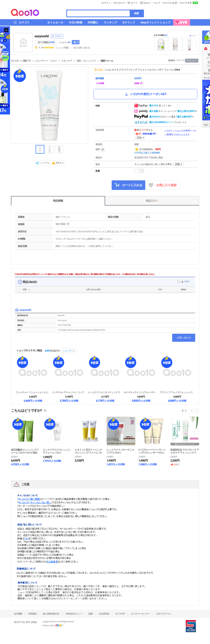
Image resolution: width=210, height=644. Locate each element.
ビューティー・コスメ (46, 61)
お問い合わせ (184, 338)
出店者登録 (104, 614)
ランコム (99, 70)
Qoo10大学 (186, 3)
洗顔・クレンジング (86, 61)
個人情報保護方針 (51, 614)
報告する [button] (60, 163)
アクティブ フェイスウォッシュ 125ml (177, 392)
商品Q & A (152, 201)
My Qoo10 (119, 3)
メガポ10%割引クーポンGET (145, 94)
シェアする (44, 163)
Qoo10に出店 (170, 3)
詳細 (139, 138)
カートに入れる (128, 185)
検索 (136, 13)
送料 (100, 149)
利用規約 (32, 614)
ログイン (106, 3)
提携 (90, 614)
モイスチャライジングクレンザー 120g (141, 392)
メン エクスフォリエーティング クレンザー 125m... (105, 392)
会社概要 (18, 614)
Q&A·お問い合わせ (81, 48)
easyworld (42, 36)
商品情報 (58, 201)
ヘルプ (157, 3)
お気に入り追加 (162, 185)
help (68, 224)
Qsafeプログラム (164, 614)
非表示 (187, 281)
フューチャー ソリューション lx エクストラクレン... (33, 392)
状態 (25, 290)
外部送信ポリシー (74, 614)
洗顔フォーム (107, 61)
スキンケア (67, 61)
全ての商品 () (46, 42)
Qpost (147, 3)
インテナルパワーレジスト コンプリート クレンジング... (69, 392)
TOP (206, 125)
